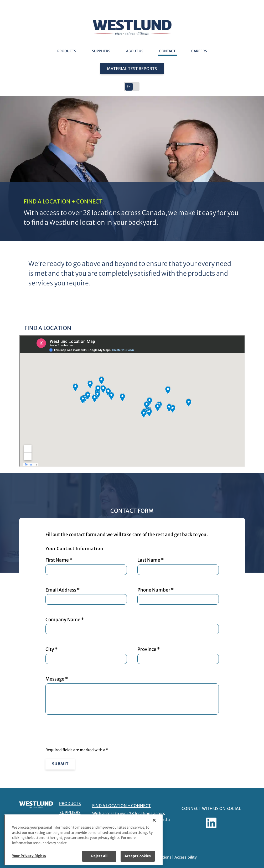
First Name (86, 566)
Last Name (178, 566)
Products (67, 51)
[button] (132, 87)
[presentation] (85, 731)
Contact (167, 51)
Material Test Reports (132, 69)
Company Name (132, 626)
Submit (60, 764)
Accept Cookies (138, 856)
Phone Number (178, 596)
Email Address (86, 596)
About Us (135, 51)
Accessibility (186, 857)
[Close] (154, 820)
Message (132, 695)
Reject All (99, 856)
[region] (83, 840)
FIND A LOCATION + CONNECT (121, 806)
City (86, 655)
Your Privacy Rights (29, 856)
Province (178, 655)
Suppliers (101, 51)
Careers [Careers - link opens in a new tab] (199, 51)
